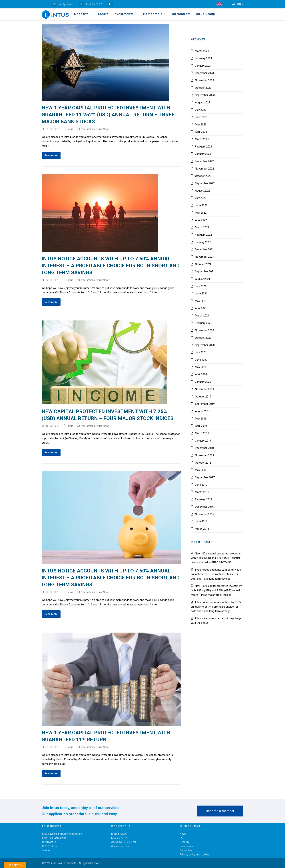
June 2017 (201, 485)
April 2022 (201, 220)
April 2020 (201, 374)
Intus (70, 129)
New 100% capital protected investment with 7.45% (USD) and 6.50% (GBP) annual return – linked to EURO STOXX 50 (217, 558)
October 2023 (203, 88)
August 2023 (203, 103)
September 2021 (205, 271)
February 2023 (203, 147)
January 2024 (203, 66)
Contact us (186, 850)
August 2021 (203, 279)
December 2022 (204, 161)
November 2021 (204, 257)
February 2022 (203, 235)
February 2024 (203, 58)
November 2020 (204, 330)
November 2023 (204, 80)
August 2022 (203, 191)
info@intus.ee (63, 4)
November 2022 (204, 169)
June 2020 (201, 360)
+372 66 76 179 (91, 4)
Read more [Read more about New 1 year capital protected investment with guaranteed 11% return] (51, 773)
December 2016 (204, 507)
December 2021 (204, 249)
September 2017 (205, 477)
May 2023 (201, 125)
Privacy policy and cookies (195, 855)
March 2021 (202, 316)
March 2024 (202, 51)
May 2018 (201, 470)
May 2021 (201, 301)
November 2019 (204, 389)
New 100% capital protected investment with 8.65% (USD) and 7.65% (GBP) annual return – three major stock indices (217, 590)
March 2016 (202, 529)
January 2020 (203, 382)
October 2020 (203, 338)
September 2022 (205, 183)
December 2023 (204, 73)
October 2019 (203, 397)
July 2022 (201, 198)
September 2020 (205, 345)
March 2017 (202, 492)
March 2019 (202, 433)
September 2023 (205, 95)
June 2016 (201, 521)
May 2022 (201, 213)
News (106, 129)
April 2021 (201, 308)
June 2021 (201, 294)
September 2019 (205, 404)
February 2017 (203, 499)
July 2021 (201, 286)
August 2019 (203, 411)
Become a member (220, 811)
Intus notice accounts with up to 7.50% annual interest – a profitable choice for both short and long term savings (111, 266)
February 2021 (203, 323)
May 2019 (201, 419)
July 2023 (201, 110)
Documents (186, 846)
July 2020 (201, 352)
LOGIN (238, 4)
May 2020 (201, 367)
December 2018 (204, 448)
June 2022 (201, 205)
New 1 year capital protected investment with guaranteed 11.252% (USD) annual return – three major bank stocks (108, 115)
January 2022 (203, 242)
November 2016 (204, 514)
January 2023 (203, 154)
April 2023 (201, 132)
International (88, 129)
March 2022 (202, 227)
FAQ (182, 838)
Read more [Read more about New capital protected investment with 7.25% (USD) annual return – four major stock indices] (51, 452)
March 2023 (202, 139)
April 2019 (201, 426)
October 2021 (203, 264)
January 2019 (203, 441)
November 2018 (204, 455)
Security (184, 842)
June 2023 (201, 117)
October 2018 (203, 463)
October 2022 (203, 176)
